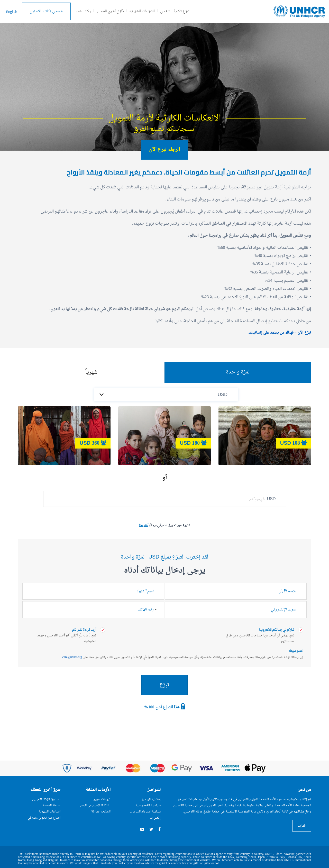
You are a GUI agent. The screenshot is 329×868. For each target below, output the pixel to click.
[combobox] (158, 610)
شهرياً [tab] (91, 372)
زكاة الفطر (83, 11)
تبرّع (164, 685)
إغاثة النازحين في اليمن (95, 806)
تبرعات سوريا (102, 799)
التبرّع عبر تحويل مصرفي (44, 818)
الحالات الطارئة (101, 812)
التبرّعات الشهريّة (142, 11)
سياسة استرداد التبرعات (145, 812)
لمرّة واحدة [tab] (238, 372)
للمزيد (302, 826)
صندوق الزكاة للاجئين (46, 799)
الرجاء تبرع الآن (164, 150)
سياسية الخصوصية (148, 806)
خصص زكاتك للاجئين (46, 11)
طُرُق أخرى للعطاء (111, 11)
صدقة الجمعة (52, 806)
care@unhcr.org (72, 657)
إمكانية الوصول (151, 799)
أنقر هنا (144, 525)
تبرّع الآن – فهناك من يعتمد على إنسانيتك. (280, 333)
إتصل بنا (155, 818)
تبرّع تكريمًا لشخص (175, 11)
